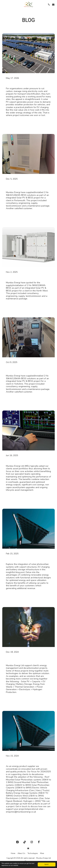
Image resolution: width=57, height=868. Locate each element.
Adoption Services (18, 461)
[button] (3, 4)
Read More (11, 122)
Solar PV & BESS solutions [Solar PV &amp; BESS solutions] (23, 83)
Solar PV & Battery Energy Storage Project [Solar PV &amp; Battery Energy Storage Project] (28, 186)
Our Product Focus (18, 761)
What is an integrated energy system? (24, 659)
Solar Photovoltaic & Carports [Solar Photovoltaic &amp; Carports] (25, 559)
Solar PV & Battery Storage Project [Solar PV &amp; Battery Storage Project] (28, 277)
